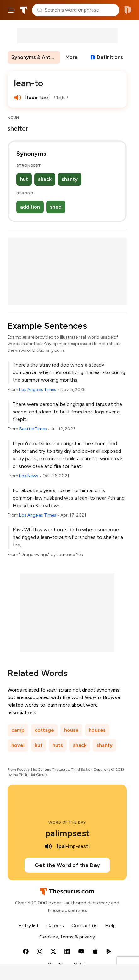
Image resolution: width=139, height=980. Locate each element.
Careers (55, 925)
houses (97, 730)
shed (56, 207)
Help (110, 925)
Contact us (84, 925)
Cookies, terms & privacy (67, 937)
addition (30, 207)
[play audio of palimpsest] (48, 846)
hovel (18, 745)
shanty (70, 179)
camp (18, 730)
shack (45, 179)
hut (24, 179)
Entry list (29, 925)
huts (58, 745)
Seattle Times (33, 429)
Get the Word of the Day (67, 865)
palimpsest (67, 833)
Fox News (29, 476)
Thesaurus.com (24, 10)
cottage (44, 730)
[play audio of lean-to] (18, 98)
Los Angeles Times (38, 390)
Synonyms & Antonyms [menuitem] (36, 57)
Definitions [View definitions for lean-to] (110, 57)
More (72, 57)
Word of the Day (67, 822)
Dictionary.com (128, 10)
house (71, 730)
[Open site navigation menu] (11, 10)
